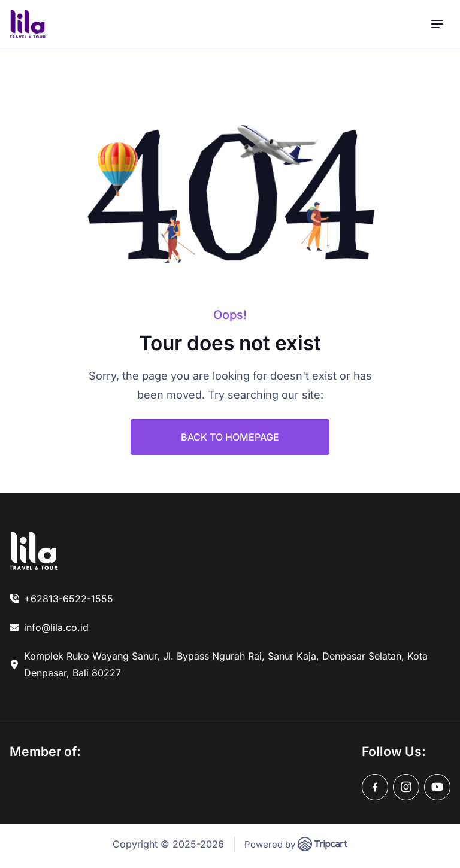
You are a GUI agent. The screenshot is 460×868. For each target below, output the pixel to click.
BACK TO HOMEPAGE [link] (230, 437)
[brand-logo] (28, 24)
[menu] (437, 24)
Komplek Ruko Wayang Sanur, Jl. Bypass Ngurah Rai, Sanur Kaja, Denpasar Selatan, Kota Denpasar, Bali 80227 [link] (226, 664)
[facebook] (375, 787)
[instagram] (406, 787)
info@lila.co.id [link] (56, 627)
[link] (34, 551)
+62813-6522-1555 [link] (69, 599)
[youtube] (437, 787)
